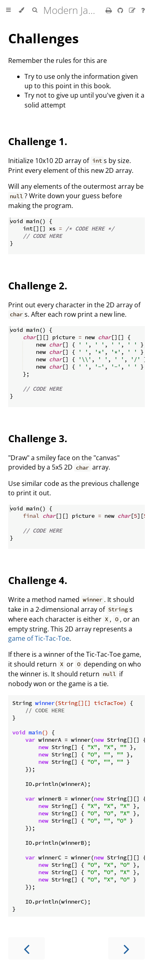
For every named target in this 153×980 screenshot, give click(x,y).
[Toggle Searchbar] (35, 10)
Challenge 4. (38, 580)
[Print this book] (110, 10)
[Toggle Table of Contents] (8, 10)
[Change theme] (21, 10)
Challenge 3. (38, 438)
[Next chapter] (126, 948)
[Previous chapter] (27, 948)
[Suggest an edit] (133, 10)
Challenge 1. (38, 141)
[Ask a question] (143, 10)
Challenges (43, 38)
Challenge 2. (38, 285)
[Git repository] (121, 10)
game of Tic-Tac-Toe (39, 638)
